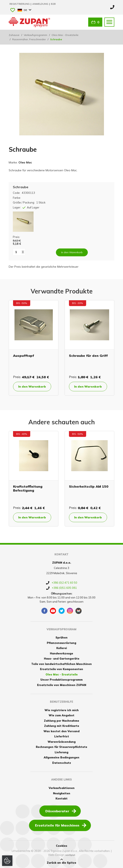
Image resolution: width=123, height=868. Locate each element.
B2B (53, 4)
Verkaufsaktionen (62, 788)
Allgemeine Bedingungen (61, 757)
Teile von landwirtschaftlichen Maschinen (61, 664)
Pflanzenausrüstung (61, 643)
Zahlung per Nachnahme (61, 721)
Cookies (62, 846)
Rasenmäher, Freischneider (29, 39)
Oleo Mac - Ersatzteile (65, 35)
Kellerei (62, 648)
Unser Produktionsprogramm (61, 680)
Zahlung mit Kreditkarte (62, 726)
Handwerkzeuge (61, 653)
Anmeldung (41, 4)
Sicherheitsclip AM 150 (89, 486)
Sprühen (61, 637)
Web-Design (56, 855)
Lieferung (61, 752)
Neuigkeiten (62, 793)
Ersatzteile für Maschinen (61, 825)
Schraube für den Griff (88, 356)
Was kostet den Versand (61, 731)
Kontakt (61, 798)
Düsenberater (61, 811)
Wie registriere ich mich (62, 710)
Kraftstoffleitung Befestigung (28, 488)
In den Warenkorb (32, 387)
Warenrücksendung (62, 742)
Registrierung (20, 4)
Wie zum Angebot (61, 715)
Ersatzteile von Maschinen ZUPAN (62, 685)
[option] (34, 348)
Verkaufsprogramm (36, 35)
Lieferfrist (62, 736)
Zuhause (14, 35)
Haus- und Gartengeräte (62, 659)
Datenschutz (62, 763)
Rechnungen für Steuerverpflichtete (61, 747)
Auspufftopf (24, 356)
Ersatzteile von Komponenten (61, 669)
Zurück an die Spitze (61, 861)
